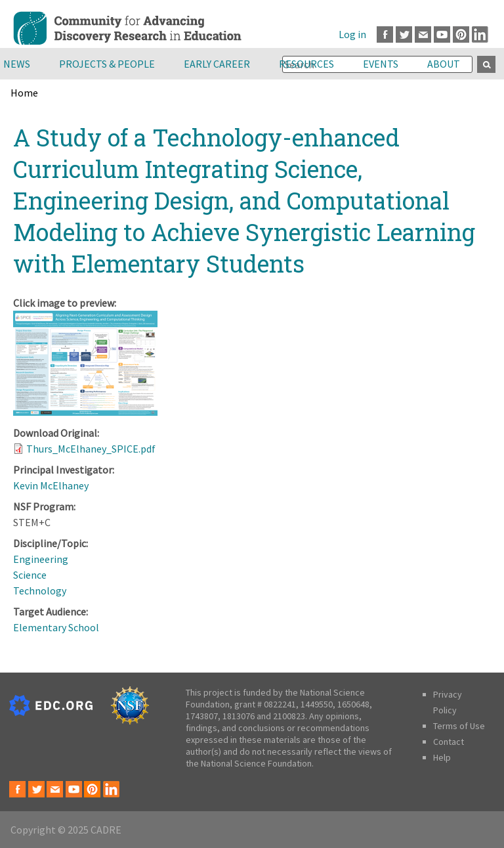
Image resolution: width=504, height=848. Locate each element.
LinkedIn (480, 34)
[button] (85, 412)
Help (442, 757)
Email (423, 34)
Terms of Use (459, 726)
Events (381, 64)
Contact (449, 742)
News (17, 64)
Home (24, 93)
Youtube (442, 34)
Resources (306, 64)
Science (30, 575)
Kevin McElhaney (51, 485)
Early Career (217, 64)
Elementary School (56, 627)
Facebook (385, 34)
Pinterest (461, 34)
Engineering (41, 559)
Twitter (404, 34)
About (444, 64)
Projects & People (107, 64)
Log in (352, 34)
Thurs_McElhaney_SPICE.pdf (91, 449)
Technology (40, 591)
